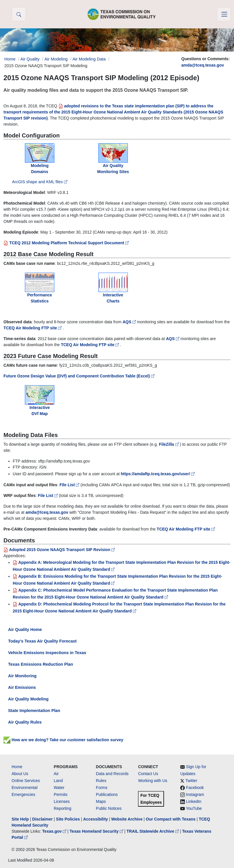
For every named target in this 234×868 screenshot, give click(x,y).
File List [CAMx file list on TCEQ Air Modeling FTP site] (70, 485)
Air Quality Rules (25, 722)
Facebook (195, 788)
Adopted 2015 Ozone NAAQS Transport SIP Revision (59, 550)
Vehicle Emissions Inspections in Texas (47, 653)
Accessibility (96, 819)
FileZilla (169, 444)
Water (59, 788)
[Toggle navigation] (224, 14)
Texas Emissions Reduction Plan (40, 664)
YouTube (194, 808)
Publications (107, 794)
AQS (130, 322)
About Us (20, 774)
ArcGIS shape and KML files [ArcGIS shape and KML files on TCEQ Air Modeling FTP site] (39, 182)
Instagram (195, 794)
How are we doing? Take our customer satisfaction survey (63, 740)
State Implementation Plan (34, 711)
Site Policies (68, 819)
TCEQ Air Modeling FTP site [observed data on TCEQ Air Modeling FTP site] (33, 328)
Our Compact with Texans (171, 819)
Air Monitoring (22, 676)
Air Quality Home (25, 630)
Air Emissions (22, 687)
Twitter (191, 781)
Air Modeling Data (89, 59)
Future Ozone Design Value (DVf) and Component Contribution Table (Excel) (79, 376)
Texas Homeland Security (97, 831)
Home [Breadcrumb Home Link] (10, 59)
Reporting (63, 808)
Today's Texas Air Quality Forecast (42, 641)
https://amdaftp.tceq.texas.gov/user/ (158, 474)
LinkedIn (194, 801)
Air (56, 774)
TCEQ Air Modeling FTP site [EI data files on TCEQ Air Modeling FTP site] (186, 529)
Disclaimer (42, 819)
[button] (19, 14)
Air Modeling (56, 59)
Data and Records (112, 774)
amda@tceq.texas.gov (203, 65)
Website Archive (127, 819)
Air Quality (30, 59)
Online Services (26, 781)
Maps (101, 801)
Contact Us (148, 774)
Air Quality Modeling (28, 699)
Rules (101, 781)
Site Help (20, 819)
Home (17, 767)
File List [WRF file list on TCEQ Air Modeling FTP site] (48, 496)
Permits (61, 794)
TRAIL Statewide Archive (153, 831)
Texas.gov (55, 831)
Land (58, 781)
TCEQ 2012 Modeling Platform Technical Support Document (66, 243)
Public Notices (109, 808)
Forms (102, 788)
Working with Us (153, 781)
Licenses (62, 801)
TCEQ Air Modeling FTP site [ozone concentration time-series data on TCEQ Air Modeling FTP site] (90, 345)
